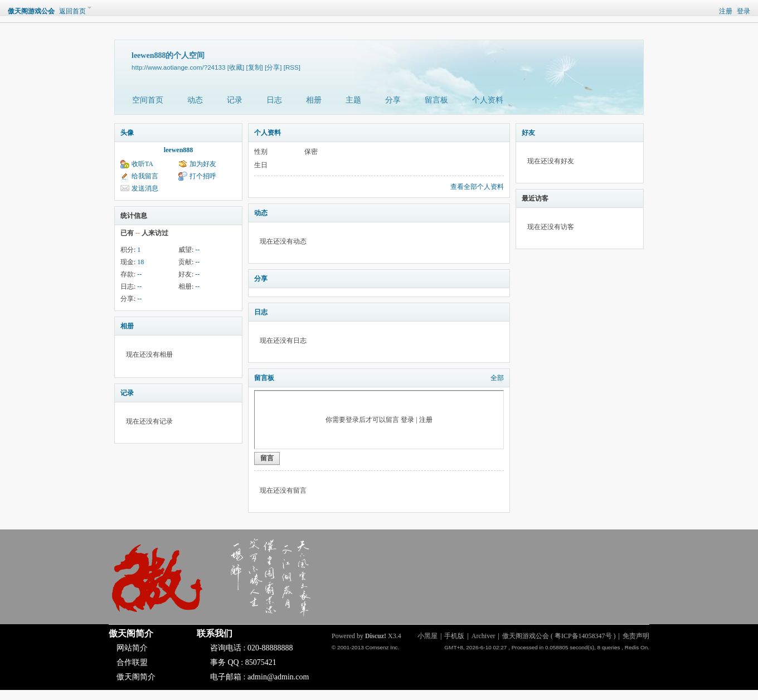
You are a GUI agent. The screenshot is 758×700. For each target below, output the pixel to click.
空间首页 (148, 100)
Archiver (484, 636)
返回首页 (72, 11)
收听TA (142, 164)
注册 (726, 11)
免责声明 (636, 636)
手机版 (454, 636)
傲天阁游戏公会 (31, 11)
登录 (744, 11)
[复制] (254, 67)
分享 (393, 100)
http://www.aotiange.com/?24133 (178, 67)
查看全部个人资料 (477, 187)
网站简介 (132, 648)
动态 (195, 100)
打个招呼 (203, 176)
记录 (235, 100)
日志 (274, 100)
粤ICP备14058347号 (583, 636)
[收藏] (236, 67)
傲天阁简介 (131, 633)
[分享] (273, 67)
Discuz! (376, 636)
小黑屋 (427, 636)
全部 (497, 378)
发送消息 (145, 188)
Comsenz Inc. (382, 647)
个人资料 (488, 100)
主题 (353, 100)
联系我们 (215, 633)
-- (197, 250)
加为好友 (203, 164)
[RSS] (292, 67)
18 (140, 262)
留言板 (436, 100)
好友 (528, 133)
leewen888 (179, 150)
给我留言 (145, 176)
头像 (127, 133)
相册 (314, 100)
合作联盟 (132, 662)
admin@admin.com (278, 677)
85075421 (261, 662)
